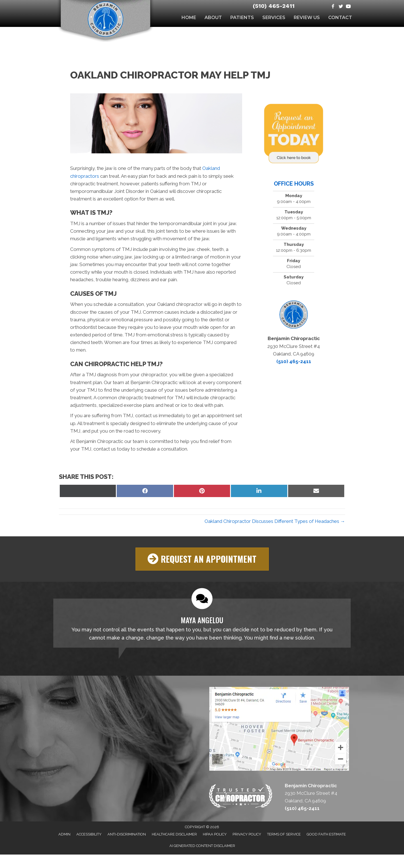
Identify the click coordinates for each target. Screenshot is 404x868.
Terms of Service (284, 834)
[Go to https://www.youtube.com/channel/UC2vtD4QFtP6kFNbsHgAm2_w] (348, 7)
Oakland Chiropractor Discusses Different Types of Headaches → (275, 521)
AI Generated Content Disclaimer (202, 846)
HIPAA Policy (215, 834)
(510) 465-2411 (274, 6)
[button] (202, 559)
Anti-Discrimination (127, 834)
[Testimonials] (202, 623)
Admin (64, 834)
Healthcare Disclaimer (174, 834)
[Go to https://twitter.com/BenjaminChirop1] (341, 7)
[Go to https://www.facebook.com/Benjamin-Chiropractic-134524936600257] (333, 7)
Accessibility (89, 834)
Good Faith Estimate (326, 834)
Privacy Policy (247, 834)
